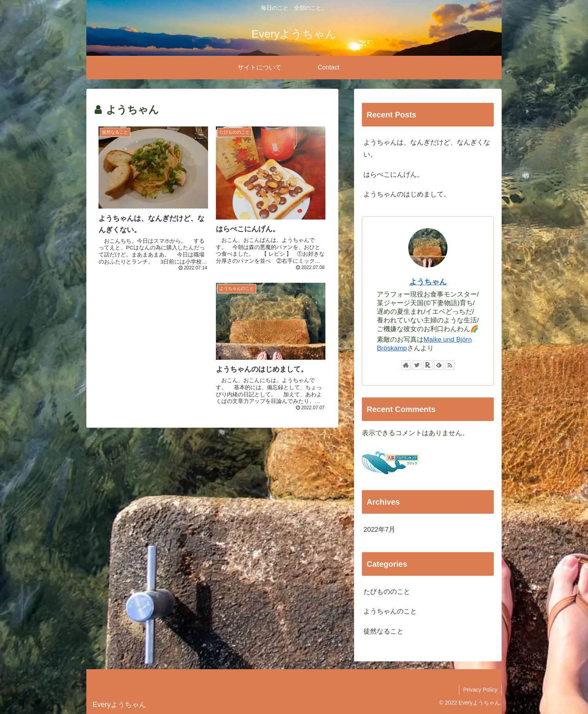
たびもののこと (387, 592)
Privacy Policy (480, 690)
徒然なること (383, 631)
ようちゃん (428, 282)
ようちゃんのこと (390, 611)
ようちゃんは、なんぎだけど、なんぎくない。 (427, 148)
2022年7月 (379, 530)
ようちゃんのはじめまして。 (407, 194)
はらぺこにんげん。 (394, 175)
